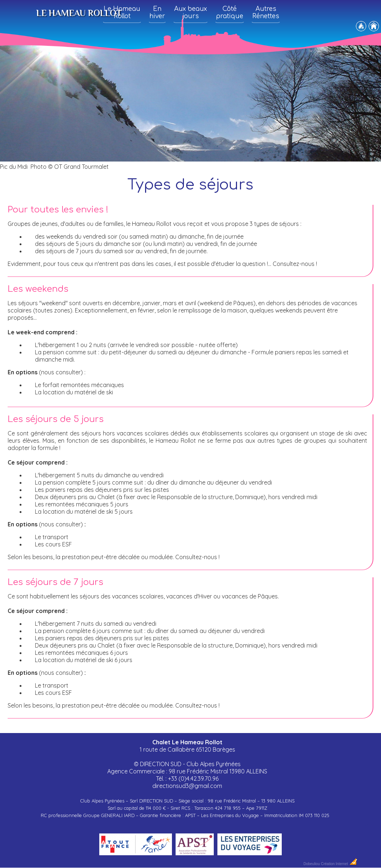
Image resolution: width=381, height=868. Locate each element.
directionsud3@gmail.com (187, 786)
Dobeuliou (312, 864)
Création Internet (339, 864)
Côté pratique (230, 13)
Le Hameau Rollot (122, 13)
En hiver (157, 13)
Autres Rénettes (266, 13)
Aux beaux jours (190, 13)
